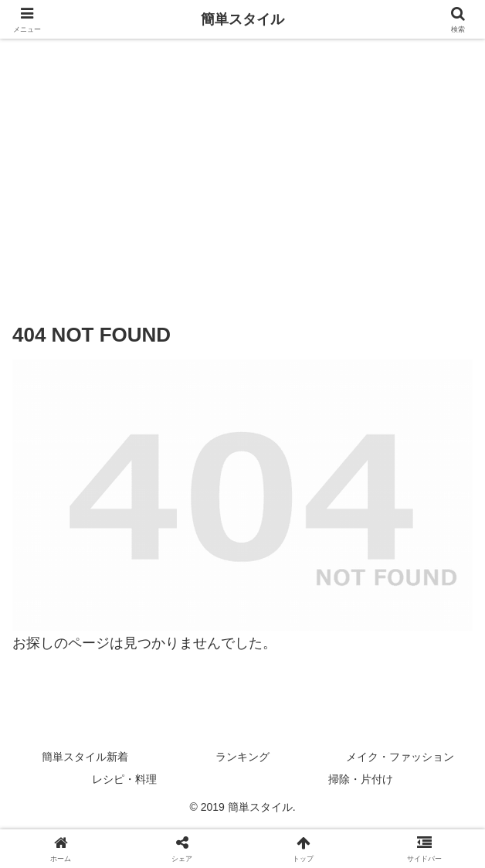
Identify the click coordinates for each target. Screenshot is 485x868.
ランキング (242, 757)
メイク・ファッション (400, 757)
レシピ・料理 (124, 779)
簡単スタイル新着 (85, 757)
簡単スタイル (242, 19)
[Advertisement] (242, 168)
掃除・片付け (361, 779)
